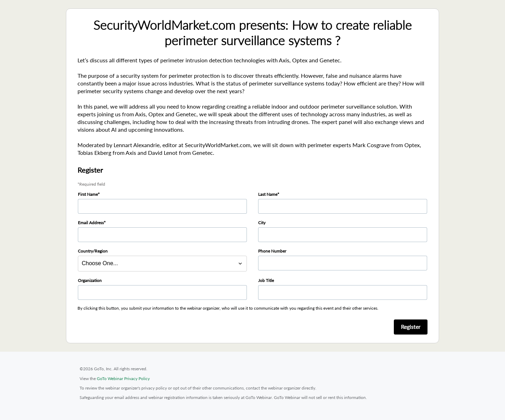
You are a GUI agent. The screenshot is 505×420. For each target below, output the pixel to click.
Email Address (91, 223)
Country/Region (93, 251)
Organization (90, 280)
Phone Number (272, 251)
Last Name (268, 194)
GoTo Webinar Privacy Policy (123, 378)
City (262, 223)
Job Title (266, 280)
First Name (88, 194)
